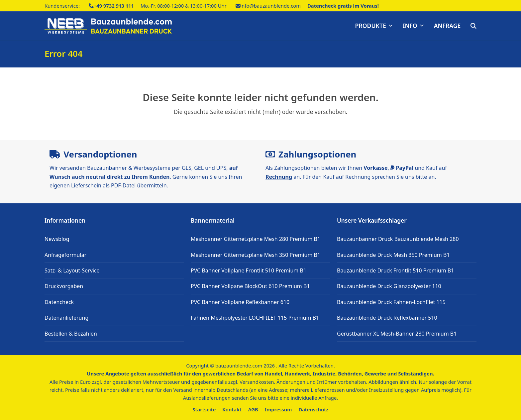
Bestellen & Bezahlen (71, 334)
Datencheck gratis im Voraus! (343, 6)
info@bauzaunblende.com (271, 6)
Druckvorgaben (64, 286)
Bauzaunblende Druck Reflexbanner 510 (387, 318)
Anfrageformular (65, 255)
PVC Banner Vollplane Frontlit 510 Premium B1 (249, 270)
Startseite (204, 409)
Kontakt (232, 409)
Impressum (278, 409)
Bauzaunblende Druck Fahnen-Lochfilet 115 (391, 302)
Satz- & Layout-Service (72, 270)
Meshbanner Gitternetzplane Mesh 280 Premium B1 (256, 239)
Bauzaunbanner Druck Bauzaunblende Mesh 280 (398, 239)
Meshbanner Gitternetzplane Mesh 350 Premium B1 (256, 255)
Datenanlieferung (66, 318)
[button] (473, 26)
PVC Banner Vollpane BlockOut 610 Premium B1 (250, 286)
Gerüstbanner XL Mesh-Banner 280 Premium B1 (397, 334)
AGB (253, 409)
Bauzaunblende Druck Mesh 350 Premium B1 (393, 255)
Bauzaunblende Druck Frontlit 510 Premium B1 (395, 270)
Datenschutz (313, 409)
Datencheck (59, 302)
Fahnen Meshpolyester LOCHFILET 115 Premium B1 (255, 318)
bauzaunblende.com (239, 366)
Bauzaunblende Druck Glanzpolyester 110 (389, 286)
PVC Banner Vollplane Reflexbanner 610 (240, 302)
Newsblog (57, 239)
